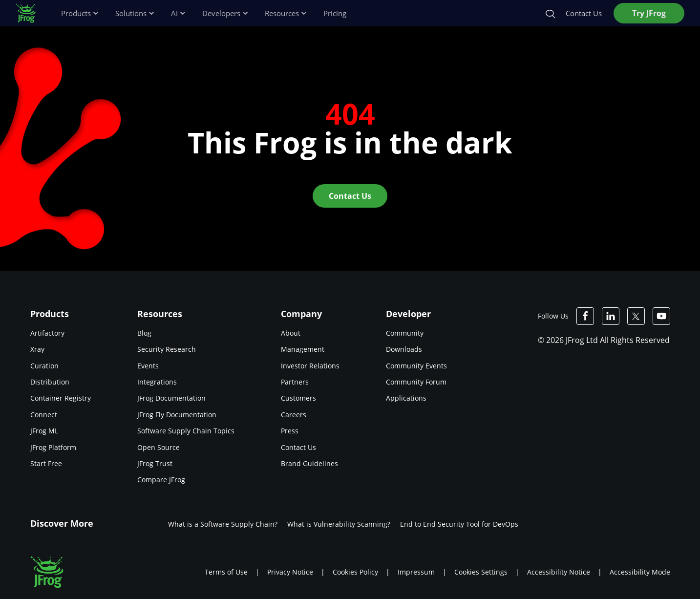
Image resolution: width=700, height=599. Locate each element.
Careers (294, 415)
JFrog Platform (53, 447)
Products (80, 13)
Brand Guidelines (309, 463)
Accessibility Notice (559, 572)
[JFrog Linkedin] (611, 316)
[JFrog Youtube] (661, 316)
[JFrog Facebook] (585, 316)
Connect (44, 415)
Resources (286, 13)
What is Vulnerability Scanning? (339, 524)
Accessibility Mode (640, 572)
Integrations (157, 382)
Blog (144, 333)
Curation (44, 366)
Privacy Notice (290, 572)
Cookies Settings (481, 572)
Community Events (416, 366)
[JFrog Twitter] (636, 316)
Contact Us (298, 447)
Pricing (335, 13)
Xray (37, 349)
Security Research (167, 349)
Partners (295, 382)
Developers (226, 13)
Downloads (404, 349)
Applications (406, 398)
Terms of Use (226, 572)
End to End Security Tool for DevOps (459, 524)
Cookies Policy (355, 572)
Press (290, 431)
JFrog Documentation (171, 398)
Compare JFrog (161, 480)
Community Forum (416, 382)
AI (179, 13)
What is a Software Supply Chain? (223, 524)
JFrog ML (44, 431)
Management (303, 349)
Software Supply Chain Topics (186, 431)
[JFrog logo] (31, 13)
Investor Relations (310, 366)
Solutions (135, 13)
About (291, 333)
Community (405, 333)
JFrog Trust (155, 463)
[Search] (550, 13)
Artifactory (47, 333)
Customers (298, 398)
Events (148, 366)
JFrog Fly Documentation (177, 415)
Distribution (50, 382)
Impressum (416, 572)
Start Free (46, 463)
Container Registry (61, 398)
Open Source (159, 447)
